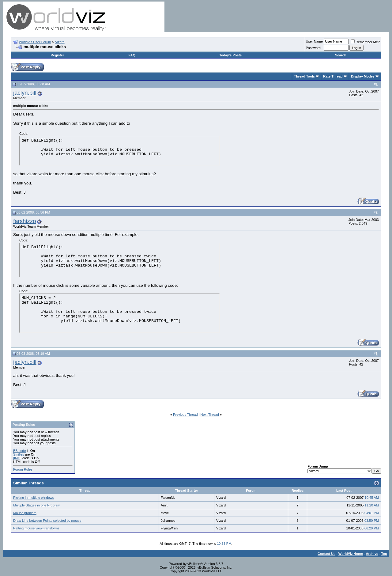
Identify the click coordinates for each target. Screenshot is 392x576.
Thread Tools (304, 76)
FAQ (132, 55)
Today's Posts (230, 55)
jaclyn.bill (25, 93)
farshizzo (25, 221)
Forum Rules (23, 469)
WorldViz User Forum (35, 42)
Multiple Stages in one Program (37, 505)
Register (57, 55)
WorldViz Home (351, 554)
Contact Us (326, 554)
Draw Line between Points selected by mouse (47, 521)
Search (341, 55)
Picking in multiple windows (34, 498)
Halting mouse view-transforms (36, 528)
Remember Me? (365, 42)
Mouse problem (25, 513)
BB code (20, 451)
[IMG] (17, 458)
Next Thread (210, 415)
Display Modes (363, 76)
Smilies (19, 454)
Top (384, 554)
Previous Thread (185, 415)
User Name (315, 41)
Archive (372, 554)
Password (313, 48)
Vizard (60, 42)
